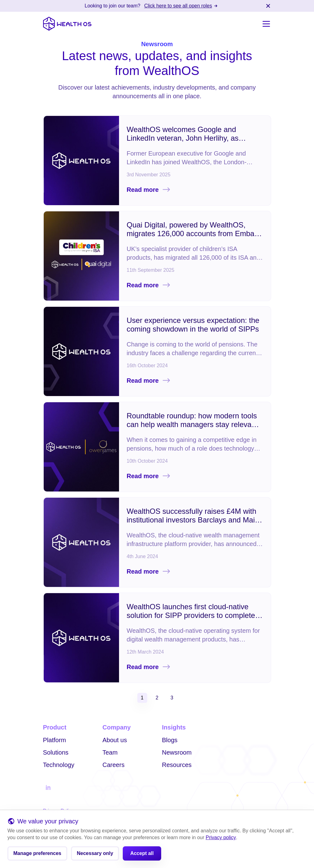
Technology (59, 765)
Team (110, 752)
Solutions (56, 752)
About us (115, 740)
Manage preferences (37, 855)
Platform (55, 740)
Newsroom (177, 752)
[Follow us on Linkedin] (48, 788)
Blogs (170, 740)
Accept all (142, 855)
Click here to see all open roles (181, 6)
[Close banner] (268, 6)
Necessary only (95, 855)
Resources (177, 765)
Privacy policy (221, 839)
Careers (114, 765)
